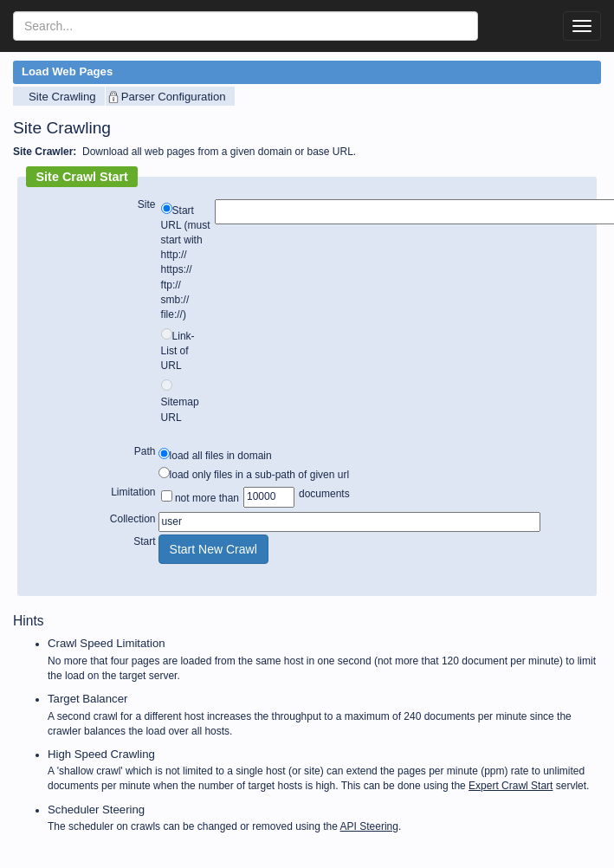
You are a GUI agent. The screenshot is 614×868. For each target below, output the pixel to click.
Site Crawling (62, 97)
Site (147, 204)
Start (144, 541)
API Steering (369, 826)
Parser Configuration (174, 97)
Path (145, 451)
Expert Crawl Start (511, 786)
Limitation (133, 492)
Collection (133, 519)
